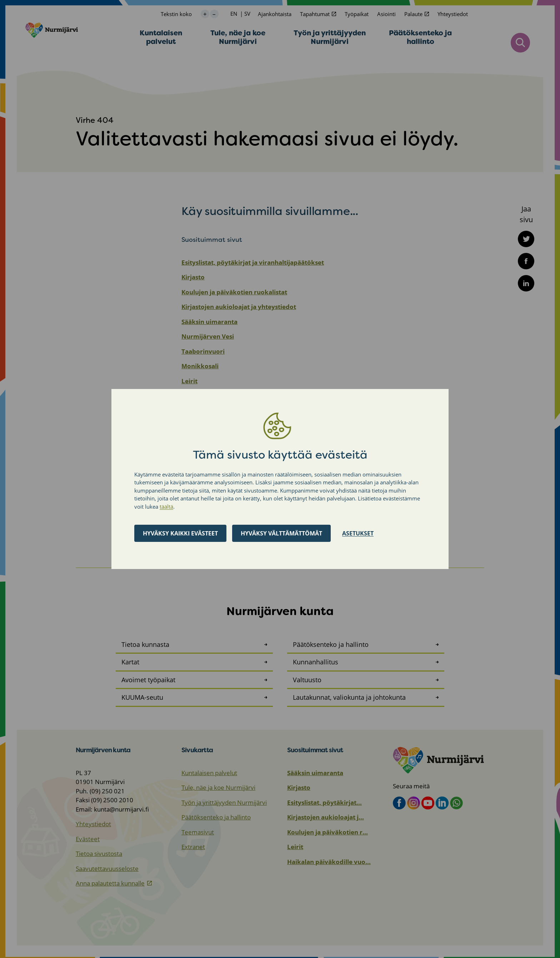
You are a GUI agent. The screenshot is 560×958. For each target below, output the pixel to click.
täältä (166, 507)
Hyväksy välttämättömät (281, 533)
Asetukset (358, 533)
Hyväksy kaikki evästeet (180, 533)
